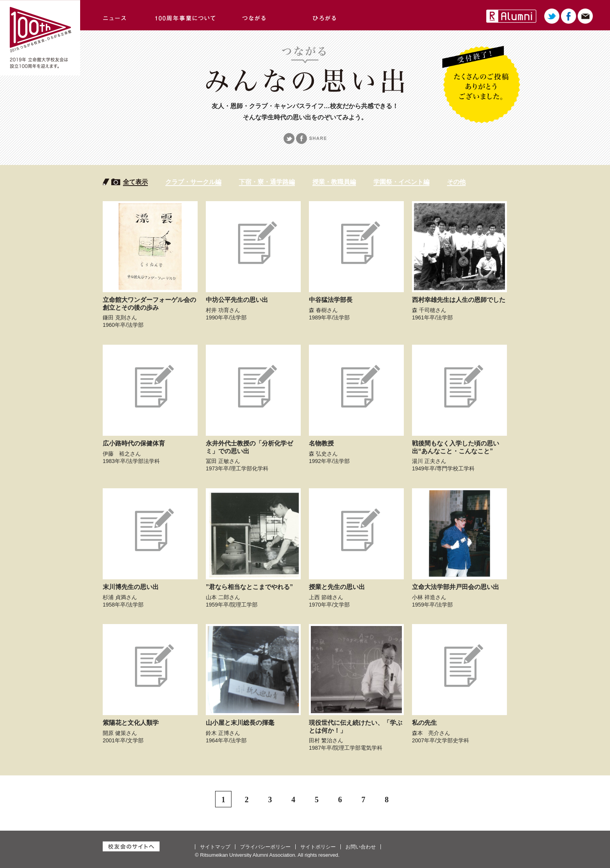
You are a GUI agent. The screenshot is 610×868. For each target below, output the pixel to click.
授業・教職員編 (334, 182)
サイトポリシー (318, 847)
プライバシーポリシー (265, 847)
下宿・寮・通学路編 (267, 182)
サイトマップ (215, 847)
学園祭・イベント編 (401, 182)
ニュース (115, 15)
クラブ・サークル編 (193, 182)
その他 (456, 182)
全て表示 (135, 182)
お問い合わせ (361, 847)
